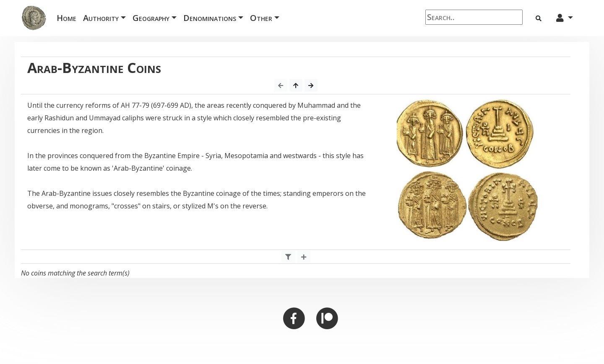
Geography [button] (151, 18)
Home (68, 17)
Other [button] (261, 18)
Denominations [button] (210, 18)
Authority (101, 18)
